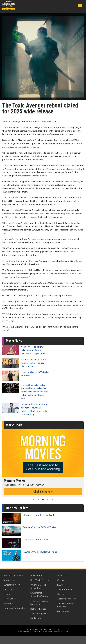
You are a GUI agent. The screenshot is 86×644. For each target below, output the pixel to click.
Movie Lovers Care (13, 599)
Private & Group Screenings (38, 586)
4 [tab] (48, 499)
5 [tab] (52, 499)
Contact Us (63, 580)
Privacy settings (49, 631)
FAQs (60, 585)
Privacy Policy (24, 631)
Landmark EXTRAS (13, 585)
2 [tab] (38, 499)
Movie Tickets (10, 580)
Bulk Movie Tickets (40, 580)
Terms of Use (63, 631)
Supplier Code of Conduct (65, 605)
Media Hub (36, 618)
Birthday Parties (38, 609)
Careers (61, 594)
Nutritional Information (15, 608)
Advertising (36, 575)
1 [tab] (34, 499)
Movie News (14, 341)
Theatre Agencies (39, 613)
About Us (62, 575)
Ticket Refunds (65, 589)
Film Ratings (63, 611)
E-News (7, 594)
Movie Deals (14, 425)
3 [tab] (43, 499)
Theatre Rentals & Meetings (39, 603)
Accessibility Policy (67, 599)
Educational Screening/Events (39, 594)
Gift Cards (9, 589)
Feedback (8, 603)
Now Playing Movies (13, 575)
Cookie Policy (36, 631)
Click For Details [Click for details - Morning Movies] (43, 492)
